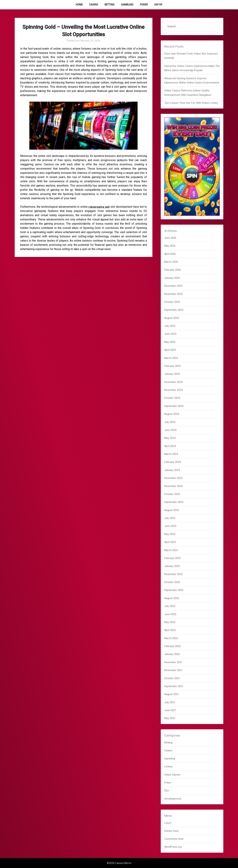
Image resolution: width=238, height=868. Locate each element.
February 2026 (172, 270)
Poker (144, 5)
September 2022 (174, 590)
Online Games (172, 775)
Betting (110, 5)
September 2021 (174, 686)
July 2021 (170, 702)
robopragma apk (99, 207)
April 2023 (170, 542)
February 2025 (172, 366)
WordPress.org (173, 847)
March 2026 (171, 262)
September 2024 (174, 406)
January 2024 (172, 470)
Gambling (127, 5)
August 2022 (172, 598)
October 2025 (172, 302)
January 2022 (172, 654)
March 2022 (171, 638)
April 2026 (170, 254)
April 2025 (170, 350)
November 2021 (173, 670)
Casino (94, 5)
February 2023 (172, 558)
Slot (167, 791)
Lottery (168, 767)
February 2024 (172, 462)
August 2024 (172, 414)
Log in (168, 823)
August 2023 (172, 510)
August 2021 (172, 694)
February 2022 (172, 646)
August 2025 (172, 318)
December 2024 (173, 382)
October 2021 (172, 678)
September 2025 (174, 310)
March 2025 (171, 358)
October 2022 (172, 582)
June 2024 (170, 430)
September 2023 (174, 502)
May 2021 (170, 718)
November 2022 (173, 574)
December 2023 (173, 478)
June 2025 (170, 334)
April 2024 (170, 446)
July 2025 (170, 326)
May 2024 (170, 438)
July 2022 (170, 606)
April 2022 (170, 630)
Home (79, 5)
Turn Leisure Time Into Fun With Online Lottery (191, 103)
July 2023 (170, 518)
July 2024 (170, 422)
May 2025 (170, 342)
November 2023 (173, 486)
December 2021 (173, 662)
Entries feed (171, 831)
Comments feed (174, 839)
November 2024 (173, 390)
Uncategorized (173, 799)
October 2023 (172, 494)
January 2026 (172, 278)
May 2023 (170, 534)
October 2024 (172, 398)
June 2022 (170, 614)
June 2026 (170, 238)
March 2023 (171, 550)
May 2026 (170, 246)
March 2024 (171, 454)
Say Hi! (158, 5)
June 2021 (170, 710)
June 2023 (170, 526)
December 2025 (173, 286)
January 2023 (172, 566)
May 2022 (170, 622)
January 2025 (172, 374)
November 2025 (173, 294)
